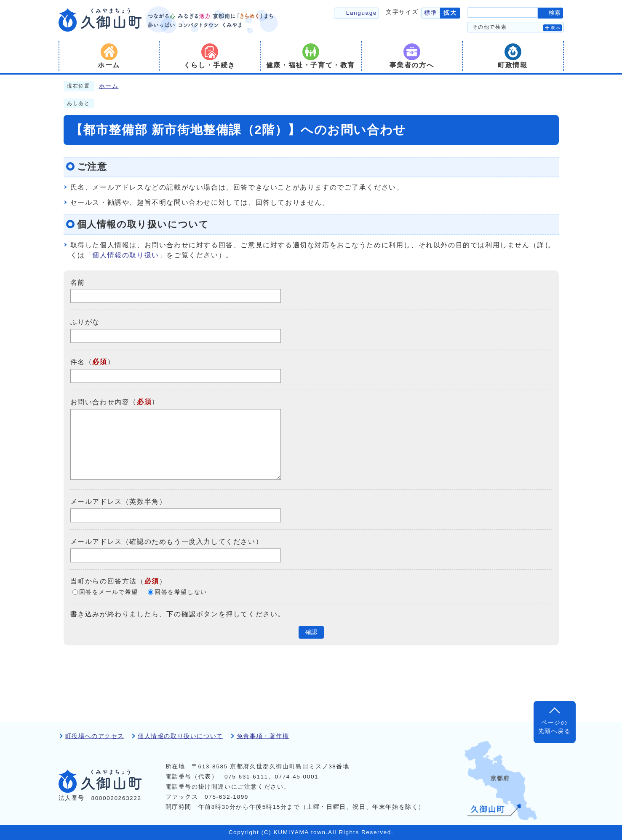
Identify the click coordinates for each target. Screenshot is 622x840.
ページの (555, 728)
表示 (556, 28)
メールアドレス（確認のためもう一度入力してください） (167, 542)
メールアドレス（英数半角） (119, 502)
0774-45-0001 (296, 777)
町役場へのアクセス (95, 736)
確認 (311, 632)
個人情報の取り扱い (125, 255)
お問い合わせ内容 (100, 402)
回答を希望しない (181, 592)
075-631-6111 (246, 777)
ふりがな (85, 322)
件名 (78, 362)
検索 (555, 13)
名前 (78, 282)
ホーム (109, 86)
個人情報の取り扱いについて (180, 736)
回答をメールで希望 (109, 592)
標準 (431, 13)
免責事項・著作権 (263, 736)
